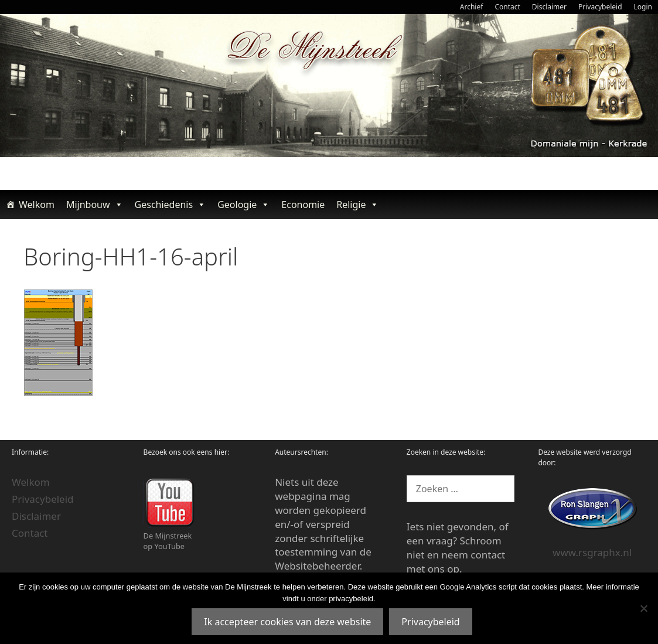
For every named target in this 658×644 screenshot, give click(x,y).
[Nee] (643, 608)
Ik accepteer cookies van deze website (287, 622)
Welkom (37, 205)
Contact (507, 7)
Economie (303, 205)
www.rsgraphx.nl (592, 552)
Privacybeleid (600, 7)
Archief (472, 7)
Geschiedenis (171, 205)
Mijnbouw (95, 205)
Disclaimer (549, 7)
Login (643, 7)
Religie (357, 205)
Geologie (243, 205)
